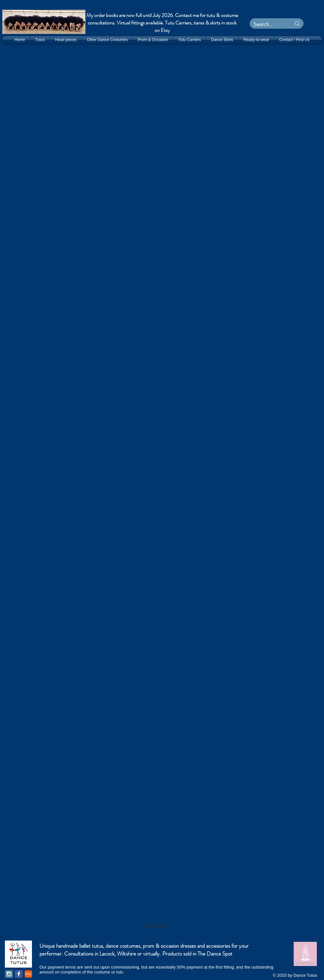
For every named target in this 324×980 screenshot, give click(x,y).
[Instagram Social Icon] (9, 974)
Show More (156, 926)
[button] (116, 85)
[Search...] (265, 24)
